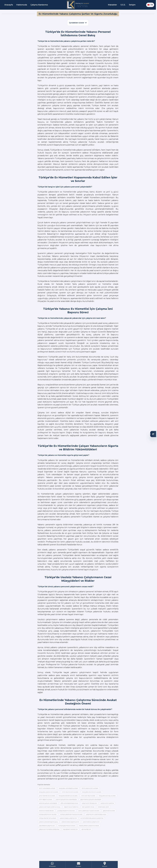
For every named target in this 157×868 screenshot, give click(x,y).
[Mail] (79, 864)
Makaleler (113, 5)
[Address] (105, 864)
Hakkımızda (22, 5)
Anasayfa (9, 5)
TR (150, 5)
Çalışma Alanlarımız (39, 5)
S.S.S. (123, 5)
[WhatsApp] (52, 864)
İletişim (132, 5)
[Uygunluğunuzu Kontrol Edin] (153, 434)
